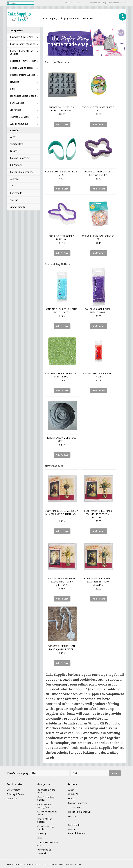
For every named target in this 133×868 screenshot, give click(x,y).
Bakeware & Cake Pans (22, 37)
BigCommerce (75, 864)
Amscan (14, 200)
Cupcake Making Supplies (22, 75)
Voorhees (15, 179)
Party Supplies (17, 103)
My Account (95, 3)
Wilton (13, 137)
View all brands (17, 207)
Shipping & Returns (69, 18)
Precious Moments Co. (21, 172)
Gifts (12, 89)
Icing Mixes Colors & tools (23, 96)
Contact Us (87, 18)
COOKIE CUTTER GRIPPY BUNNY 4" (61, 238)
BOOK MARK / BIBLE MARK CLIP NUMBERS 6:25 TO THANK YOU (61, 512)
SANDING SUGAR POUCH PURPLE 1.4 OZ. (98, 311)
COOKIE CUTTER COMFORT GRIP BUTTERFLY (98, 173)
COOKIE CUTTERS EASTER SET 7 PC (98, 109)
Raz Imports (16, 193)
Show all (42, 853)
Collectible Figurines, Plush (23, 61)
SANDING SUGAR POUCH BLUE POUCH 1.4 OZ (61, 311)
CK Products (16, 165)
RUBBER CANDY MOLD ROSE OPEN (61, 439)
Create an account (119, 3)
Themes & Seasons (20, 117)
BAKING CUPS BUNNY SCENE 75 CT (98, 238)
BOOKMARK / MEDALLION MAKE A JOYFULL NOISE (61, 648)
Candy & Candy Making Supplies (22, 52)
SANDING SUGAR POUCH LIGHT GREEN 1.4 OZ (61, 375)
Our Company (50, 18)
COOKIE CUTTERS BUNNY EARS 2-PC (61, 173)
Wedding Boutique (19, 124)
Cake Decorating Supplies (23, 44)
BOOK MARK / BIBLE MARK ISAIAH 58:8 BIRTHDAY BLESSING (98, 582)
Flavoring (15, 82)
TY (11, 186)
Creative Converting (20, 158)
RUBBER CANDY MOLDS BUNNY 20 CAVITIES (61, 109)
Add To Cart (62, 124)
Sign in (106, 3)
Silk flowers (16, 110)
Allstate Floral (17, 144)
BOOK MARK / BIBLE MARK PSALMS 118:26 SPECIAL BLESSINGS (98, 514)
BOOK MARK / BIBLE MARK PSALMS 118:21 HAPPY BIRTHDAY (61, 582)
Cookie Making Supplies (22, 68)
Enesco (14, 151)
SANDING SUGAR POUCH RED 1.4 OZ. (98, 375)
